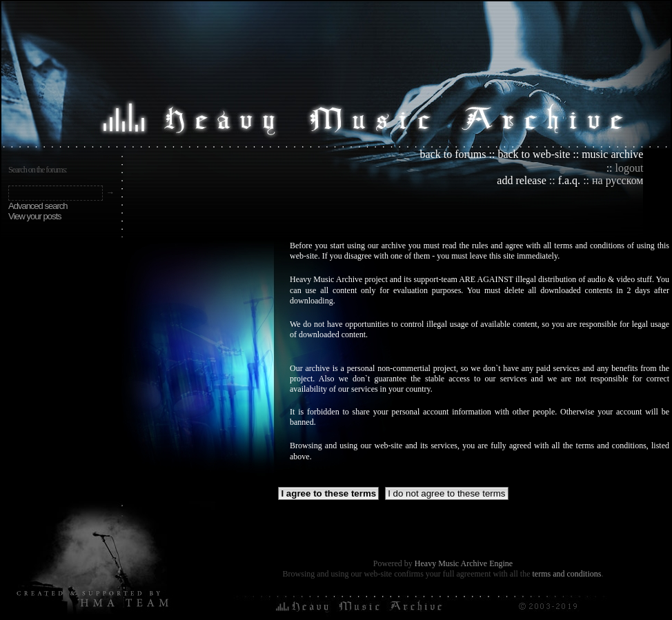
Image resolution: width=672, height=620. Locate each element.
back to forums (453, 154)
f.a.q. (569, 180)
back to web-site (534, 154)
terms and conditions (566, 574)
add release (522, 180)
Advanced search (38, 206)
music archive (612, 154)
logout (630, 168)
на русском (617, 180)
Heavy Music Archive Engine (464, 563)
